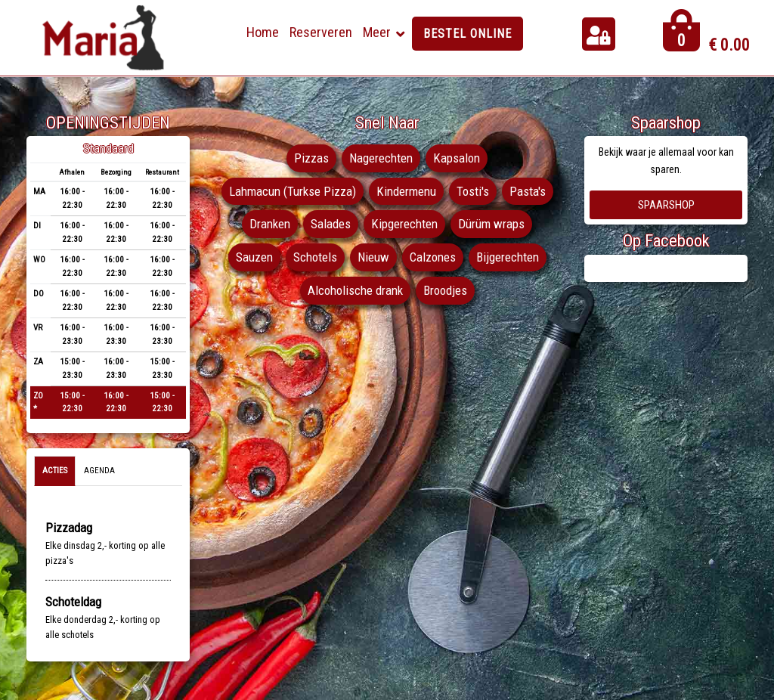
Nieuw (373, 257)
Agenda (99, 471)
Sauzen (254, 257)
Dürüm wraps (491, 224)
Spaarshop (666, 205)
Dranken (270, 224)
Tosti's (473, 191)
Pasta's (528, 191)
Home (263, 32)
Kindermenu (406, 191)
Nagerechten (381, 158)
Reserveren (321, 32)
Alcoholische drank (355, 290)
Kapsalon (457, 158)
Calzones (433, 257)
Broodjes (445, 290)
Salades (331, 224)
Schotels (315, 257)
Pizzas (311, 158)
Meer (377, 32)
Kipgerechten (404, 224)
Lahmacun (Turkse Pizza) (293, 191)
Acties (55, 471)
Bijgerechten (508, 257)
